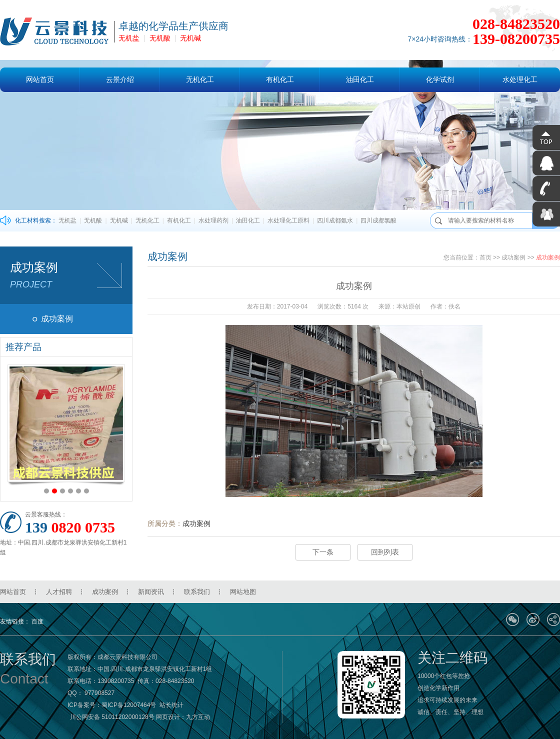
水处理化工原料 (288, 220)
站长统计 (171, 705)
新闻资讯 (151, 592)
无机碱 (190, 38)
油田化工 (360, 79)
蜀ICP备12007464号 (129, 705)
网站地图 (243, 592)
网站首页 (40, 79)
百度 (37, 621)
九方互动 (198, 717)
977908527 (99, 693)
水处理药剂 (213, 220)
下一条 (323, 552)
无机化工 (200, 79)
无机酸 (160, 38)
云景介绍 (120, 79)
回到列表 (385, 552)
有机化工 (280, 79)
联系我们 (197, 592)
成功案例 (57, 319)
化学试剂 (440, 79)
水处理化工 (520, 79)
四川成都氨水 (335, 220)
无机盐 (129, 38)
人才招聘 (59, 592)
